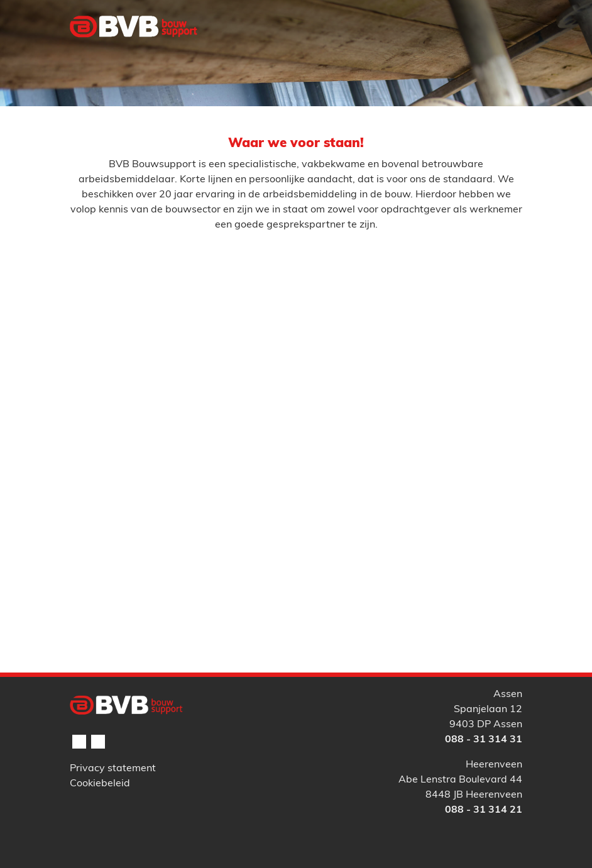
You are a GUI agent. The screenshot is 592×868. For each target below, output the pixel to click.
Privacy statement (113, 769)
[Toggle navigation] (505, 52)
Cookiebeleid (100, 784)
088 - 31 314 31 (484, 740)
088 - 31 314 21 (484, 810)
